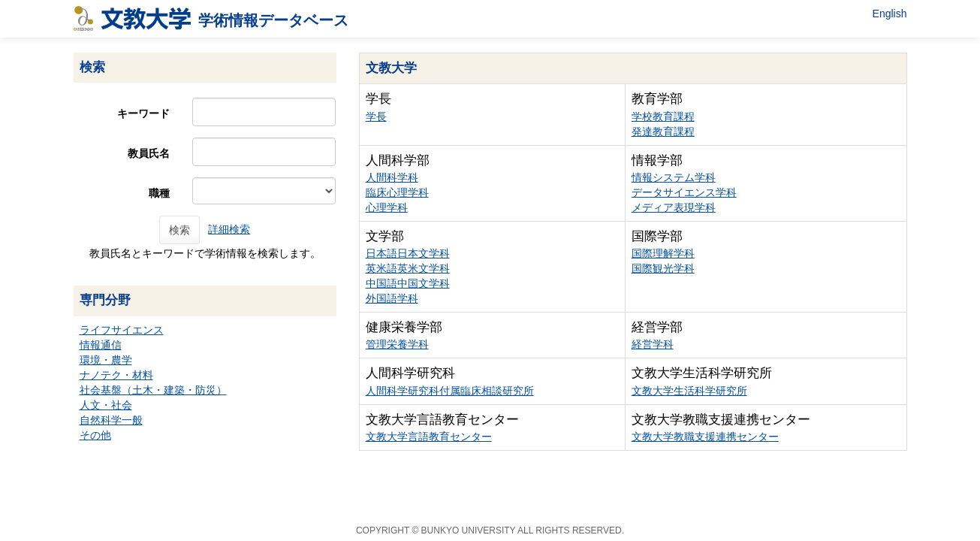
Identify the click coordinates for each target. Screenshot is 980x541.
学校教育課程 (663, 116)
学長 (376, 116)
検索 (179, 230)
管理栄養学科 (397, 344)
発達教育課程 (663, 131)
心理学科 (387, 207)
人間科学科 (392, 177)
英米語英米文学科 (408, 268)
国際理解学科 (663, 253)
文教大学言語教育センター (429, 437)
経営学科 (653, 344)
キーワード (143, 113)
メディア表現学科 (674, 207)
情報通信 (101, 345)
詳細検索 (229, 229)
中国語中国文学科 (408, 283)
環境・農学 (106, 360)
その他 (95, 435)
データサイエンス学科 (684, 192)
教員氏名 (149, 153)
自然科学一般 (111, 420)
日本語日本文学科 (408, 253)
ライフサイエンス (122, 330)
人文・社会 (106, 405)
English (890, 14)
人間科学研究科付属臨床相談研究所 (450, 391)
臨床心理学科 (397, 192)
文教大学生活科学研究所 (689, 391)
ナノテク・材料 (116, 375)
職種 (159, 193)
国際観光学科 (663, 268)
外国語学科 (392, 298)
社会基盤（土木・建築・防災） (153, 390)
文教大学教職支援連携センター (705, 437)
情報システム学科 (674, 177)
